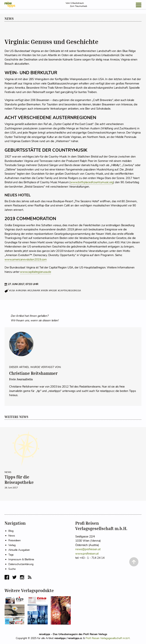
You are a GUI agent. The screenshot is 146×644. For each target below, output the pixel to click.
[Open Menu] (139, 5)
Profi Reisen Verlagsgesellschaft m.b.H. (108, 638)
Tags (11, 555)
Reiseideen (15, 540)
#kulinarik (34, 291)
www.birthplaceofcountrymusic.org (92, 182)
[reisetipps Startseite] (10, 5)
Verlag (12, 545)
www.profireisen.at (87, 554)
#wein (44, 291)
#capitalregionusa (69, 291)
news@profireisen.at (88, 549)
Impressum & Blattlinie (21, 559)
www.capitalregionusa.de (35, 272)
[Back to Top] (134, 562)
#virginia (21, 291)
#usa (12, 291)
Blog (11, 531)
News (9, 19)
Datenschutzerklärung (21, 564)
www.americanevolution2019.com (26, 260)
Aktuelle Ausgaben (19, 550)
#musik (53, 291)
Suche (12, 569)
